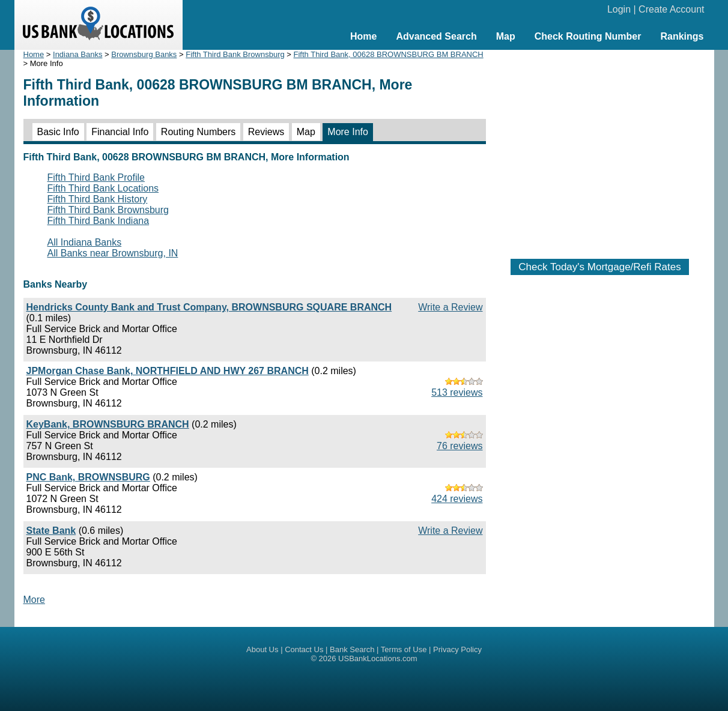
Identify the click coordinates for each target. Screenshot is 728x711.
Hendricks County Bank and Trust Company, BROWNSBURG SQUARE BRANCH (209, 307)
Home (363, 36)
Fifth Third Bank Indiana (99, 221)
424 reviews (457, 499)
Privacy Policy (457, 649)
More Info (348, 132)
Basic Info (58, 132)
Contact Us (304, 649)
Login (619, 9)
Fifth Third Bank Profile (96, 177)
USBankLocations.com (378, 658)
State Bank (51, 531)
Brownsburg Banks (144, 54)
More (34, 600)
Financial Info (120, 132)
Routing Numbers (199, 132)
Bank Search (352, 649)
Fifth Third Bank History (98, 199)
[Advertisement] (600, 148)
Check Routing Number (588, 36)
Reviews (266, 132)
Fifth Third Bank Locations (103, 188)
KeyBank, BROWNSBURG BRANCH (108, 424)
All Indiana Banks (85, 242)
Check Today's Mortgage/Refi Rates (599, 267)
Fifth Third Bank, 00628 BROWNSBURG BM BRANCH (389, 54)
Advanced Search (436, 36)
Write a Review (450, 307)
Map (506, 36)
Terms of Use (404, 649)
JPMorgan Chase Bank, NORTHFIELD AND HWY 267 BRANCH (168, 371)
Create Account (671, 9)
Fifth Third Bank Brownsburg (235, 54)
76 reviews (460, 446)
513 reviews (457, 392)
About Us (262, 649)
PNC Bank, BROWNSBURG (88, 477)
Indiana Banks (77, 54)
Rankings (682, 36)
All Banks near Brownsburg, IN (113, 253)
